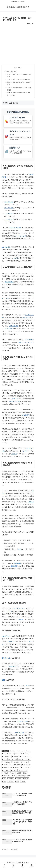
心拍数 (24, 773)
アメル (26, 754)
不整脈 (21, 619)
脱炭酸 (28, 776)
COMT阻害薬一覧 (11, 72)
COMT (13, 751)
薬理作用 (18, 779)
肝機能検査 (18, 563)
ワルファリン (6, 658)
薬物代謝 (11, 779)
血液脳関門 (26, 415)
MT (4, 754)
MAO (28, 751)
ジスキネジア (14, 326)
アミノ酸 (19, 754)
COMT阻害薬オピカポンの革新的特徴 (19, 79)
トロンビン (25, 762)
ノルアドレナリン (18, 608)
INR (18, 751)
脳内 (4, 779)
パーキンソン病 (21, 236)
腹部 (20, 549)
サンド (5, 759)
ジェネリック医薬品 (15, 228)
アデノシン (10, 754)
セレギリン (5, 636)
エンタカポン (9, 202)
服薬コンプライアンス (26, 342)
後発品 (18, 773)
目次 (15, 68)
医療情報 (5, 751)
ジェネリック (13, 759)
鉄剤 (3, 680)
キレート (15, 756)
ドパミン (9, 611)
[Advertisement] (18, 44)
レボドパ (17, 258)
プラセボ (16, 767)
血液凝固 (26, 779)
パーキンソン (26, 765)
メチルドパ (6, 770)
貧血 (4, 781)
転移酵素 (11, 781)
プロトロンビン (13, 666)
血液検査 (14, 566)
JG (23, 751)
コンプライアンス (25, 756)
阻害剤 (23, 781)
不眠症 (11, 773)
